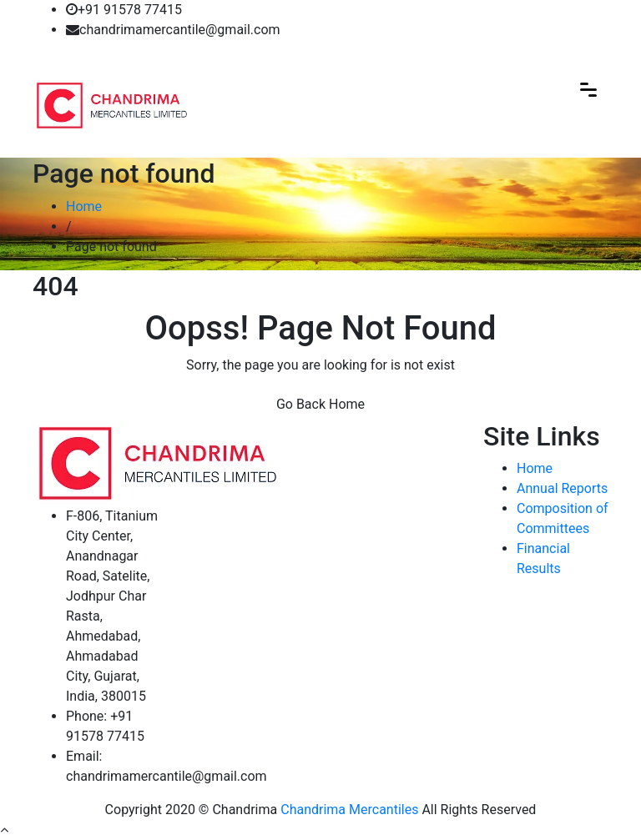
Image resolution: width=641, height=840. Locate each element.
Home (84, 206)
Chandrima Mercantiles (349, 810)
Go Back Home (320, 404)
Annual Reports (562, 488)
